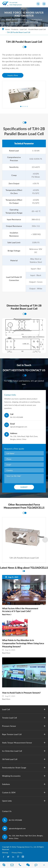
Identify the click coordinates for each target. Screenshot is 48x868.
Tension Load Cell (24, 718)
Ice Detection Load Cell (24, 751)
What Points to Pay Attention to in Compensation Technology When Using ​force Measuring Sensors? (23, 643)
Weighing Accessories (24, 776)
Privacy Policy (17, 852)
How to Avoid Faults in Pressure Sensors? (21, 693)
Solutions (24, 784)
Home (7, 29)
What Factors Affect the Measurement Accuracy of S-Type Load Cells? (20, 610)
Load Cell (23, 29)
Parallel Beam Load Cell (37, 29)
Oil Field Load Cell (24, 759)
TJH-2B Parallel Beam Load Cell (19, 32)
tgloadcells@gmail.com (17, 828)
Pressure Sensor (24, 726)
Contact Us (7, 811)
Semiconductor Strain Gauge (24, 768)
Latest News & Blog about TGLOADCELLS (24, 568)
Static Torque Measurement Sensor (24, 743)
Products (15, 29)
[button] (21, 106)
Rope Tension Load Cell (24, 734)
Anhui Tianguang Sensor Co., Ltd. (24, 847)
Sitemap (5, 852)
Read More (6, 614)
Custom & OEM (24, 792)
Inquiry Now (13, 75)
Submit (24, 487)
